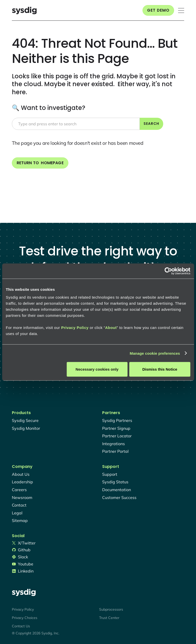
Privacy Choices (25, 618)
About (111, 328)
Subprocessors (111, 609)
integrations (114, 444)
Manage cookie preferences (155, 353)
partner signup (116, 428)
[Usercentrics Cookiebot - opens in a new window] (168, 271)
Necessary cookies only (97, 369)
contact (19, 505)
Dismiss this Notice (160, 369)
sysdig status (115, 482)
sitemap (20, 520)
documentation (117, 490)
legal (17, 513)
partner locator (117, 436)
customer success (119, 497)
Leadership (22, 482)
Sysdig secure (25, 420)
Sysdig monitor (26, 428)
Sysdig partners (117, 420)
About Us (21, 474)
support (110, 474)
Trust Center (109, 618)
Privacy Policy (75, 328)
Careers (19, 490)
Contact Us (21, 626)
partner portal (115, 451)
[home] (24, 10)
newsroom (22, 497)
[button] (181, 10)
